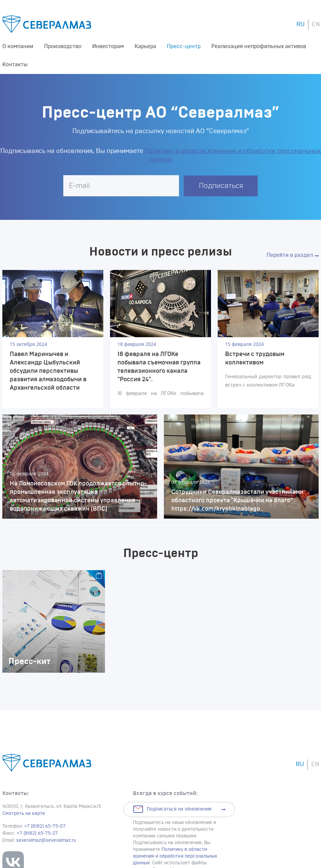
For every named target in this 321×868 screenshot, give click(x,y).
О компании (18, 46)
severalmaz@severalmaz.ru (46, 840)
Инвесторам (108, 46)
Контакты (15, 65)
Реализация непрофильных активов (259, 46)
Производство (63, 46)
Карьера (145, 46)
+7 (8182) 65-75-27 (37, 833)
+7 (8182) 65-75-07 (45, 826)
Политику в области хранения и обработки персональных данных (175, 856)
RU (300, 25)
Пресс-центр (184, 46)
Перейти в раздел (290, 255)
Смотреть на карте (24, 814)
